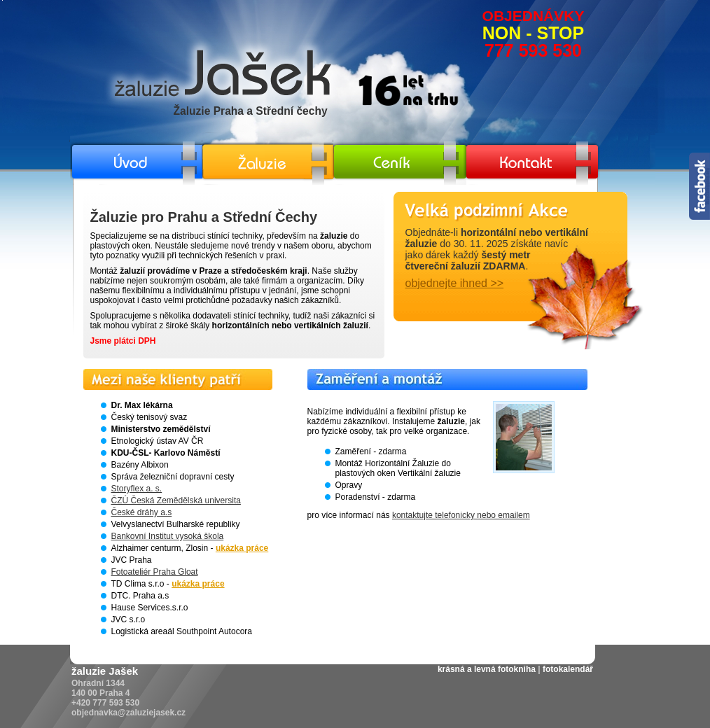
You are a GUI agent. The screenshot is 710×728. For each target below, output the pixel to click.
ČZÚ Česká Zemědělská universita (176, 500)
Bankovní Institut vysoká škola (168, 536)
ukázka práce (242, 548)
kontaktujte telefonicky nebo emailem (461, 515)
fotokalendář (568, 669)
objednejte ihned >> (455, 283)
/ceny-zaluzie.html (367, 138)
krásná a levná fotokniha (487, 669)
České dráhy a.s (142, 512)
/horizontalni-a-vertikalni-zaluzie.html (270, 138)
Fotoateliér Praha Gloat (155, 572)
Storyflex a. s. (137, 489)
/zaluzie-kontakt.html (504, 138)
